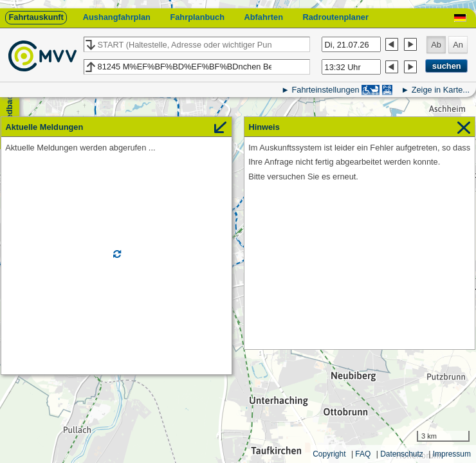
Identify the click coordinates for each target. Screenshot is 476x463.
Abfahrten (264, 17)
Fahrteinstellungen (325, 90)
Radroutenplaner (335, 17)
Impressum (452, 454)
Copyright (329, 454)
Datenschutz (402, 454)
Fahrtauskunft (36, 17)
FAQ (363, 454)
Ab (436, 45)
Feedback (9, 110)
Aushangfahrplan (117, 17)
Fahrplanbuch (197, 17)
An (458, 45)
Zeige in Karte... (441, 90)
